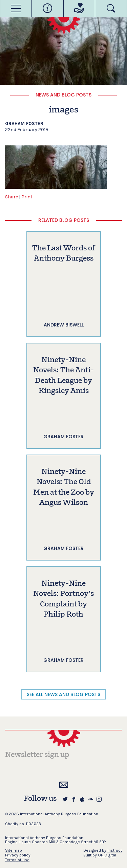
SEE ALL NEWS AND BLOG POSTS (63, 694)
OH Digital (107, 855)
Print (27, 197)
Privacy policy (18, 855)
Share (12, 197)
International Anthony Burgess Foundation (59, 814)
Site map (14, 850)
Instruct (115, 850)
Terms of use (17, 860)
